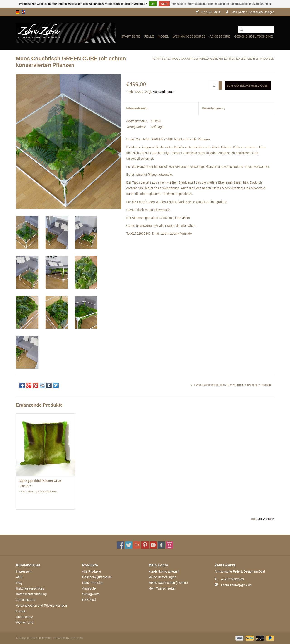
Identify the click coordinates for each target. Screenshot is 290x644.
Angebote (89, 588)
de (18, 12)
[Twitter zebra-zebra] (129, 545)
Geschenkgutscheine (254, 36)
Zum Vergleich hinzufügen (243, 385)
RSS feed (89, 600)
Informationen (137, 108)
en (24, 12)
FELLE (149, 36)
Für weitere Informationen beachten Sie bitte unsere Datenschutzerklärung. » (221, 4)
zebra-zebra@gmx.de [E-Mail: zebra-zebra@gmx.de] (236, 585)
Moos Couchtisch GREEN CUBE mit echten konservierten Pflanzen (223, 59)
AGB (19, 577)
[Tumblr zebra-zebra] (161, 545)
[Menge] (214, 85)
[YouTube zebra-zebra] (153, 545)
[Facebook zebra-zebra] (121, 545)
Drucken (266, 385)
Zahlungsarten (26, 600)
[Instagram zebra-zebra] (169, 545)
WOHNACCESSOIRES (189, 36)
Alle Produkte (92, 571)
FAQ (19, 583)
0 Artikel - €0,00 (209, 12)
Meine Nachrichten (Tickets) (168, 583)
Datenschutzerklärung (31, 594)
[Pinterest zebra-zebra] (145, 545)
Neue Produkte (93, 583)
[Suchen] (256, 29)
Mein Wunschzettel (162, 588)
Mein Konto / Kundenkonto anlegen (250, 12)
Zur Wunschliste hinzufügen (208, 385)
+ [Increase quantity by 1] (220, 83)
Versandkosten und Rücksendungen (41, 606)
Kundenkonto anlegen (164, 571)
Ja (153, 4)
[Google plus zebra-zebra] (137, 545)
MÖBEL (163, 36)
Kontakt (21, 611)
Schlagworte (91, 594)
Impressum (24, 571)
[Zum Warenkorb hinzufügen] (248, 85)
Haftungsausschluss (30, 588)
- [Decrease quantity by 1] (220, 88)
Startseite (131, 36)
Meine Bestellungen (162, 577)
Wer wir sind (25, 623)
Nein (164, 4)
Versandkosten (164, 92)
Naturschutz (24, 617)
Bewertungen (213, 108)
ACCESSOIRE (220, 36)
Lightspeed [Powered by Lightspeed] (76, 638)
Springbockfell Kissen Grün (40, 481)
